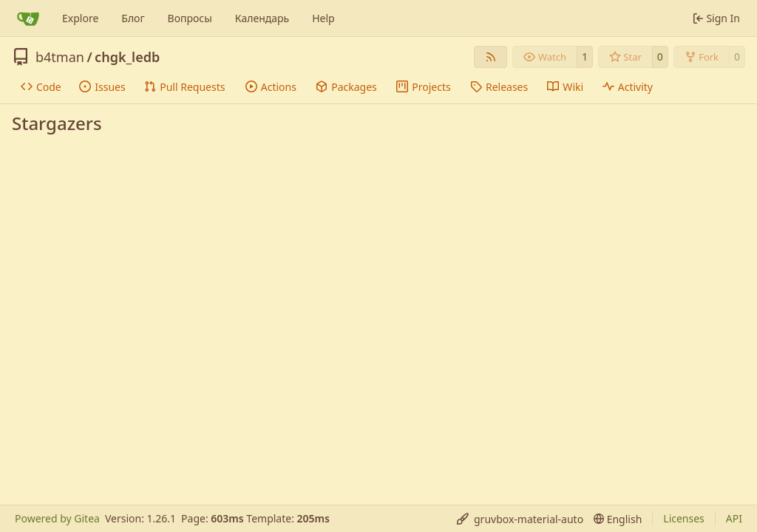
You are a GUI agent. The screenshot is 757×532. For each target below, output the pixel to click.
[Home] (28, 18)
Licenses (684, 518)
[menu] (520, 519)
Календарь (262, 18)
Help (323, 18)
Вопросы (190, 18)
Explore (80, 18)
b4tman (60, 57)
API (734, 518)
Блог (133, 18)
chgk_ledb (127, 57)
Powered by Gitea (57, 518)
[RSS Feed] (491, 57)
